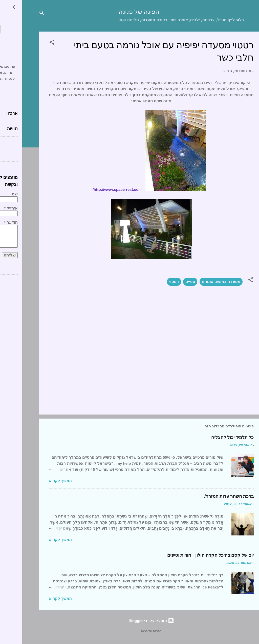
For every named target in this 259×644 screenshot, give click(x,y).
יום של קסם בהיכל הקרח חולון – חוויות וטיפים (189, 555)
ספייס (169, 282)
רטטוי (152, 282)
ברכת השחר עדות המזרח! (207, 496)
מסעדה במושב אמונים (199, 282)
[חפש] (20, 14)
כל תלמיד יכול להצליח (211, 438)
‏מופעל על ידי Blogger (129, 621)
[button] (30, 43)
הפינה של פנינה (117, 12)
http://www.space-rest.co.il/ (95, 189)
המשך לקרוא (39, 481)
